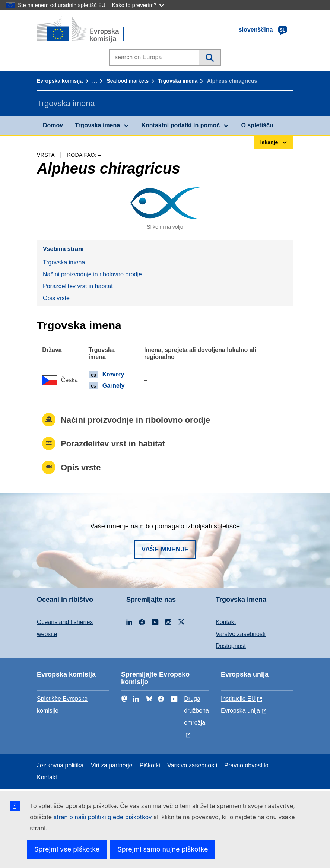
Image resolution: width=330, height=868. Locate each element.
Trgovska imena (178, 81)
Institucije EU (238, 699)
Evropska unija (240, 711)
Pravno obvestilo (246, 765)
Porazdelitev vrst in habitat (78, 286)
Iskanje (210, 57)
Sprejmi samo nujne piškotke (163, 849)
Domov (53, 125)
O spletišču (257, 125)
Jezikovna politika (60, 765)
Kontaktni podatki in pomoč (180, 125)
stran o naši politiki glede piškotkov (103, 817)
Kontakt (226, 622)
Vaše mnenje (165, 549)
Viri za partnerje (112, 765)
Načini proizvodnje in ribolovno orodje (92, 274)
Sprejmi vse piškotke (67, 849)
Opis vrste (56, 298)
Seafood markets (128, 81)
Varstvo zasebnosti (241, 634)
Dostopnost (231, 646)
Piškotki (150, 765)
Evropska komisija (60, 81)
